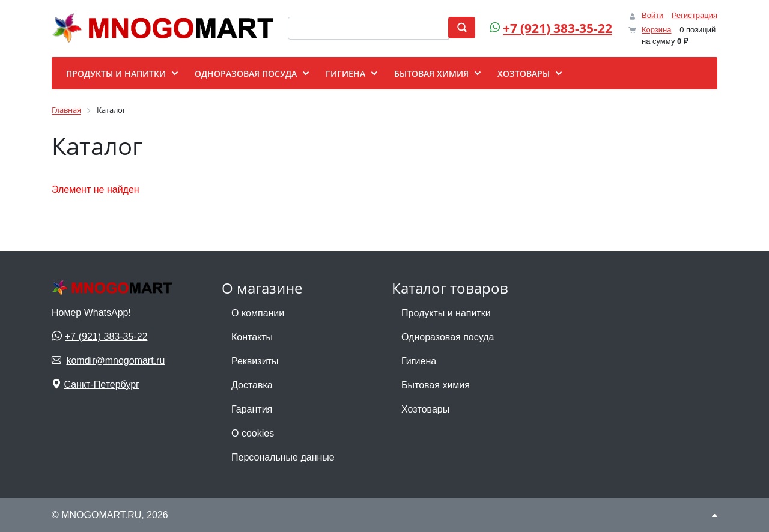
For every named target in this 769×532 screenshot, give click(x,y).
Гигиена (419, 361)
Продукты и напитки (446, 313)
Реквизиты (255, 361)
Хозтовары (425, 409)
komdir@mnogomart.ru (115, 361)
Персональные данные (283, 457)
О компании (258, 313)
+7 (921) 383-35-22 (558, 28)
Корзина (657, 30)
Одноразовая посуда (448, 337)
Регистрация (695, 15)
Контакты (252, 337)
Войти (652, 15)
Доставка (252, 385)
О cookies (253, 433)
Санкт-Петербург (101, 385)
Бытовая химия (436, 385)
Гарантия (252, 409)
